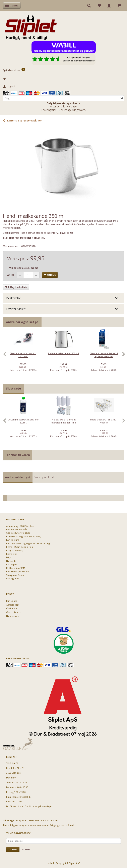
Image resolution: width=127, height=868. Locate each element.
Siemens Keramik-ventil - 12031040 (23, 355)
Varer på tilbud (44, 477)
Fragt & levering (15, 550)
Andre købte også (18, 477)
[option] (23, 356)
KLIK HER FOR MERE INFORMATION (24, 238)
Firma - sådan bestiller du (20, 547)
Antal (11, 275)
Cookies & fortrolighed (18, 533)
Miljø (9, 557)
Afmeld (26, 849)
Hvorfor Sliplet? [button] (16, 309)
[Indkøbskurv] (63, 70)
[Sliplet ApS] (31, 26)
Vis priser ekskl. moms (24, 268)
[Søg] (122, 98)
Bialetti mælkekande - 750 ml (63, 353)
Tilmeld (13, 849)
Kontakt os (12, 554)
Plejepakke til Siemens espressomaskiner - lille (64, 421)
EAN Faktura (13, 540)
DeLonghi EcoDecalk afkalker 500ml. (23, 421)
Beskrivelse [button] (14, 298)
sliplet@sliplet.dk (22, 797)
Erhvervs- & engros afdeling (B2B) (24, 536)
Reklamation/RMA (16, 568)
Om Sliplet (12, 564)
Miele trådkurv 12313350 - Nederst (104, 421)
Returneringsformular (18, 571)
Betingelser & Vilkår (17, 529)
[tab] (63, 298)
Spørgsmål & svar (15, 575)
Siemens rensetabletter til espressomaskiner (104, 355)
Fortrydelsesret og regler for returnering (28, 543)
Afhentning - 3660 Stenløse (20, 526)
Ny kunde (11, 561)
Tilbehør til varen (17, 455)
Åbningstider (13, 578)
